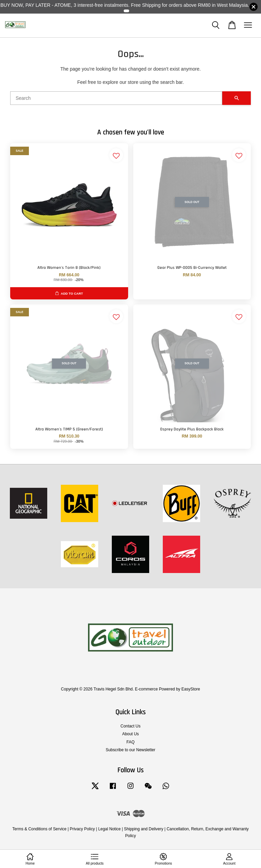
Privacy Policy (82, 829)
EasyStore (191, 689)
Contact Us (131, 726)
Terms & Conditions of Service (39, 829)
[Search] (116, 98)
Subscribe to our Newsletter (130, 750)
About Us (131, 734)
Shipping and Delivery (144, 829)
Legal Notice (109, 829)
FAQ (130, 742)
